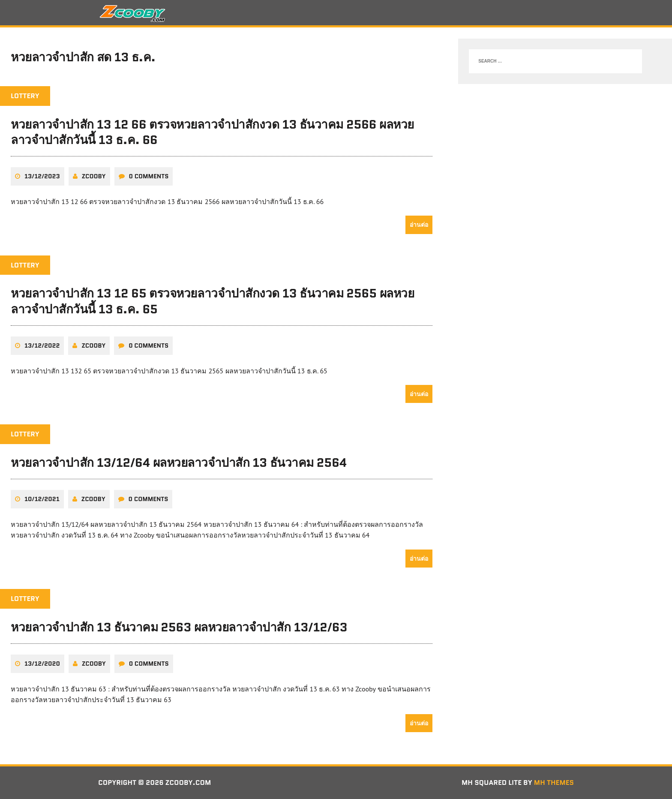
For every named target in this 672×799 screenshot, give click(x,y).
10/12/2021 (42, 499)
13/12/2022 (42, 345)
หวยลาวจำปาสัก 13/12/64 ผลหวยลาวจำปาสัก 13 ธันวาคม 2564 (179, 463)
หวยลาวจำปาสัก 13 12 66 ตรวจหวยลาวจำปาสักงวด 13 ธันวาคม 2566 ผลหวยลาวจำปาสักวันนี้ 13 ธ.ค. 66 (212, 132)
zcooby (94, 176)
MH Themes (554, 782)
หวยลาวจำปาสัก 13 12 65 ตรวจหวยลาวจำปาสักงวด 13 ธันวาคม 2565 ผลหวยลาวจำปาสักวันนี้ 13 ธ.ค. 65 (212, 301)
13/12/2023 (42, 176)
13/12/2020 (42, 664)
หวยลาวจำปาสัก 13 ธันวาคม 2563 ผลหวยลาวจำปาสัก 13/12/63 (179, 627)
